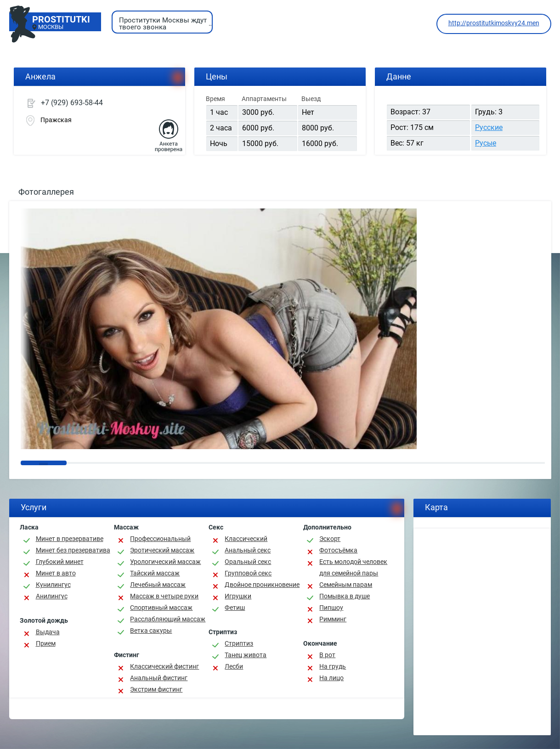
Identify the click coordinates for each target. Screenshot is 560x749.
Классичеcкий (246, 539)
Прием (46, 643)
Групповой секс (248, 573)
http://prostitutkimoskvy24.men (494, 23)
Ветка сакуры (151, 631)
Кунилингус (53, 585)
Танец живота (246, 655)
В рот (327, 655)
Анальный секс (248, 550)
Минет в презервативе (70, 539)
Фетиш (235, 608)
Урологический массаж (165, 562)
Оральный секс (248, 562)
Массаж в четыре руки (164, 596)
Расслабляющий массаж (168, 619)
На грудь (333, 666)
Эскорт (330, 539)
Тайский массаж (155, 573)
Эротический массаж (162, 550)
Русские (489, 127)
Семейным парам (346, 585)
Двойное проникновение (262, 585)
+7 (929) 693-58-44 (72, 103)
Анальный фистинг (159, 678)
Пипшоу (331, 608)
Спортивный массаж (161, 608)
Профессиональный (160, 539)
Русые (486, 143)
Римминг (333, 619)
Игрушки (238, 596)
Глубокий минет (60, 562)
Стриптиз (239, 643)
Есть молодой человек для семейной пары (353, 567)
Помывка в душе (345, 596)
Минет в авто (56, 573)
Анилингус (52, 596)
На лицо (331, 678)
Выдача (48, 632)
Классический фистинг (164, 666)
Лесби (234, 666)
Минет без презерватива (73, 550)
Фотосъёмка (338, 550)
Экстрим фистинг (156, 689)
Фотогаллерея (46, 192)
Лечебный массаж (158, 585)
